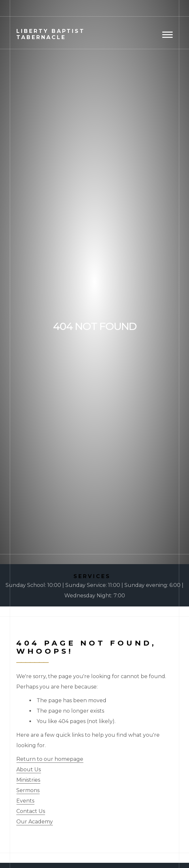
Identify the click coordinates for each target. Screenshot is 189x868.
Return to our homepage (50, 759)
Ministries (28, 780)
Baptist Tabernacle (51, 34)
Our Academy (35, 822)
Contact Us (31, 811)
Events (25, 801)
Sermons (28, 790)
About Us (29, 769)
